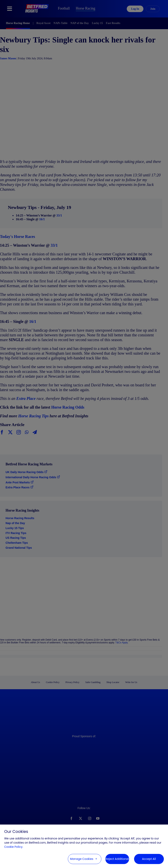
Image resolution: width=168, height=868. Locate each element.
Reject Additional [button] (117, 859)
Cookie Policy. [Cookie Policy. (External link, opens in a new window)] (14, 847)
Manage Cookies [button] (82, 859)
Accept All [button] (149, 859)
